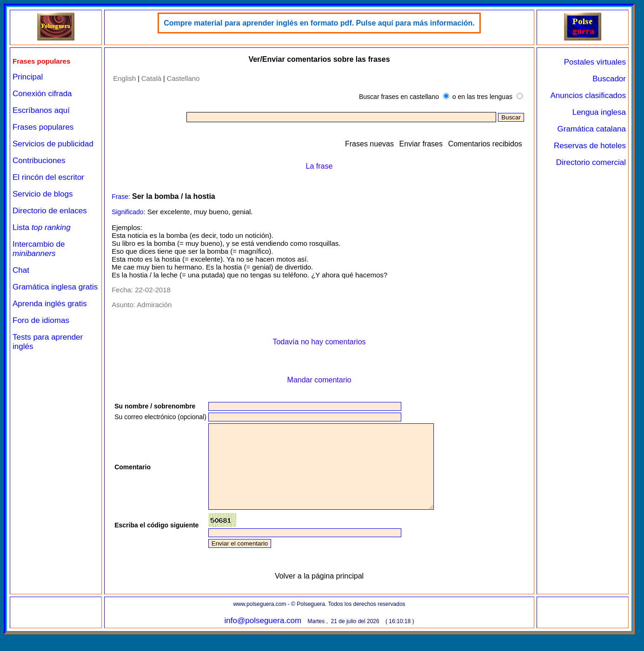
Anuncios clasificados (588, 95)
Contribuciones (39, 161)
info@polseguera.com (263, 637)
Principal (28, 77)
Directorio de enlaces (50, 211)
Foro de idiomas (41, 320)
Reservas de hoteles (590, 146)
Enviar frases (421, 144)
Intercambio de (39, 249)
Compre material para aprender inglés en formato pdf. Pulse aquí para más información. (319, 23)
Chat (21, 270)
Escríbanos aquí (41, 110)
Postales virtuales (595, 62)
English (124, 78)
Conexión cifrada (42, 94)
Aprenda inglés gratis (50, 304)
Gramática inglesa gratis (55, 287)
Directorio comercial (591, 162)
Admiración (154, 305)
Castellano (183, 78)
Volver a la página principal (319, 593)
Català (151, 78)
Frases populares (43, 127)
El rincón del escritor (48, 177)
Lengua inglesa (599, 112)
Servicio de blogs (43, 194)
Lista (42, 227)
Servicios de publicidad (53, 144)
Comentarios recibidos (485, 144)
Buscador (609, 79)
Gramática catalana (592, 129)
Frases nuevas (369, 144)
